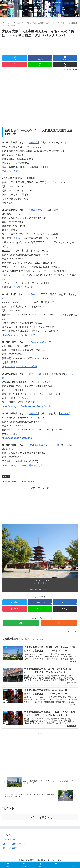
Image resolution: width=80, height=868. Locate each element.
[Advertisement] (40, 46)
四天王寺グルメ (28, 482)
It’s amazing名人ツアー (42, 342)
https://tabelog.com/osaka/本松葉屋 (20, 367)
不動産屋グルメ (37, 210)
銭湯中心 (33, 143)
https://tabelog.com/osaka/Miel (17, 438)
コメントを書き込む (40, 818)
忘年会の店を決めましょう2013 (46, 445)
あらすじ (51, 238)
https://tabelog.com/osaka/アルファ (20, 335)
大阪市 (6, 477)
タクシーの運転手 (38, 374)
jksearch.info (9, 840)
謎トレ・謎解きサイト (14, 844)
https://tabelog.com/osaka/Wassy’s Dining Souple (27, 406)
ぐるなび (29, 287)
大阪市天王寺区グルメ (11, 482)
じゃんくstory (10, 848)
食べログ (13, 171)
